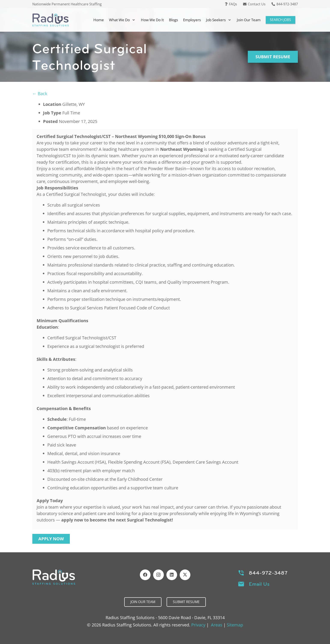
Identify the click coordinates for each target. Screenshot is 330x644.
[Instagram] (158, 575)
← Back (40, 94)
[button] (133, 20)
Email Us (259, 584)
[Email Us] (243, 584)
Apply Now (51, 539)
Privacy (198, 625)
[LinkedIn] (172, 575)
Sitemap (235, 625)
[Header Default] (51, 20)
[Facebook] (145, 575)
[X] (185, 575)
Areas (217, 625)
